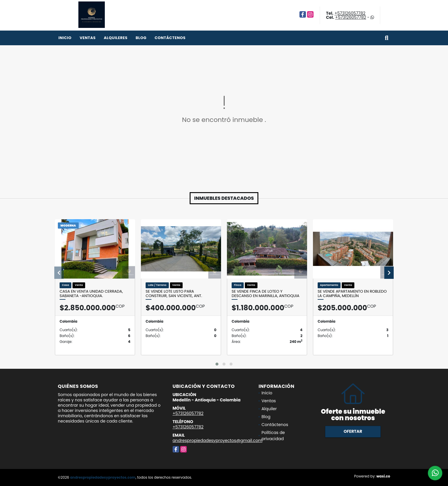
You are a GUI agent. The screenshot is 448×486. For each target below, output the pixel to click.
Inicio (65, 38)
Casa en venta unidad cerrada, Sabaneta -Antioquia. (91, 294)
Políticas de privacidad (273, 436)
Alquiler (269, 409)
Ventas (88, 38)
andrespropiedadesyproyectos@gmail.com (218, 440)
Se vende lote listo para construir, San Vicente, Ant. (174, 294)
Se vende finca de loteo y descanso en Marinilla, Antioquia (266, 294)
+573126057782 (350, 13)
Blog (141, 38)
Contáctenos (170, 38)
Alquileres (116, 38)
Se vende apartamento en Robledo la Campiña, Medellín (352, 294)
